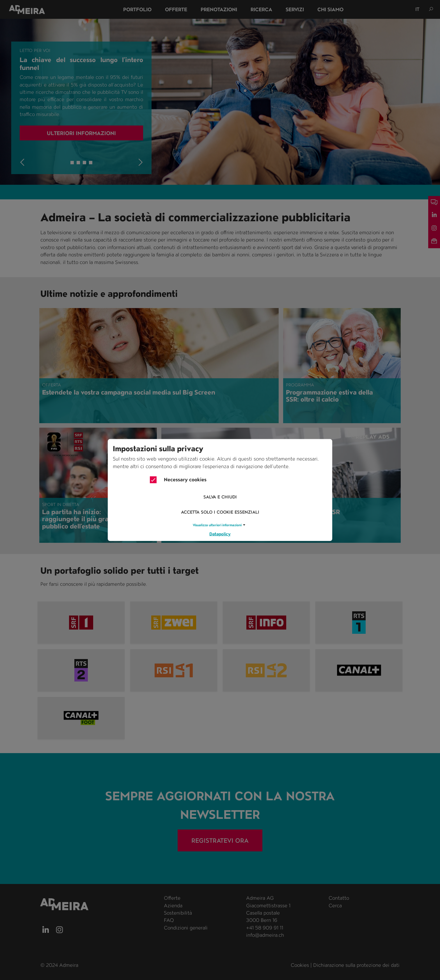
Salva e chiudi (220, 497)
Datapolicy (220, 534)
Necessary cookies (178, 480)
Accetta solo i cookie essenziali (220, 512)
